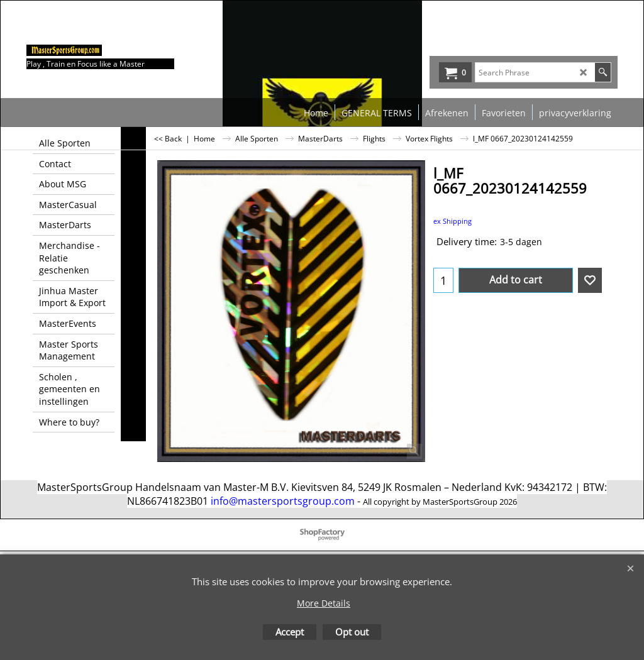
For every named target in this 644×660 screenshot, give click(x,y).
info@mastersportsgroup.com (283, 501)
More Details (324, 603)
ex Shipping (452, 221)
